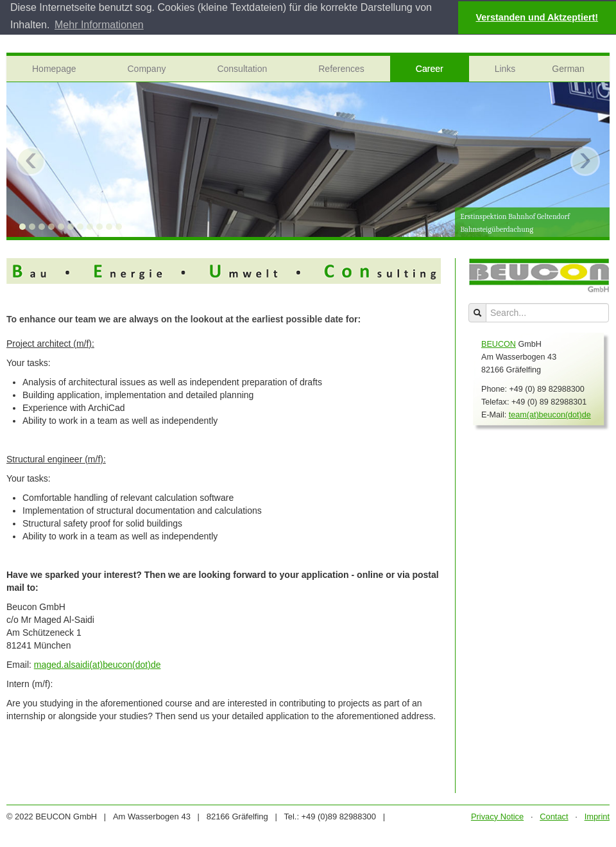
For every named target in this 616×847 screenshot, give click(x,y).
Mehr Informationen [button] (99, 25)
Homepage (54, 68)
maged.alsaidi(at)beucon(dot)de (98, 664)
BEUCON (499, 344)
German (568, 68)
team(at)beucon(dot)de (550, 414)
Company (147, 68)
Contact (554, 816)
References (341, 68)
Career (430, 68)
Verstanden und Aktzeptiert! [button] (537, 17)
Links (505, 68)
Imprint (597, 816)
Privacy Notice (497, 816)
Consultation (242, 68)
